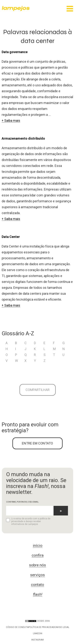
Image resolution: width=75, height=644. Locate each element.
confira (38, 555)
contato (37, 585)
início (38, 546)
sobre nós (37, 565)
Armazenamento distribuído (23, 138)
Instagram (37, 640)
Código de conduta (17, 627)
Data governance (15, 52)
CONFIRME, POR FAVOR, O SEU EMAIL (22, 502)
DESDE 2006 (37, 621)
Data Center (11, 237)
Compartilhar (38, 390)
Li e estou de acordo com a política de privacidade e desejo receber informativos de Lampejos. (28, 521)
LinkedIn (38, 633)
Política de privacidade (42, 627)
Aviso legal (63, 627)
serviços (37, 575)
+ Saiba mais (11, 121)
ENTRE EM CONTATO (37, 443)
